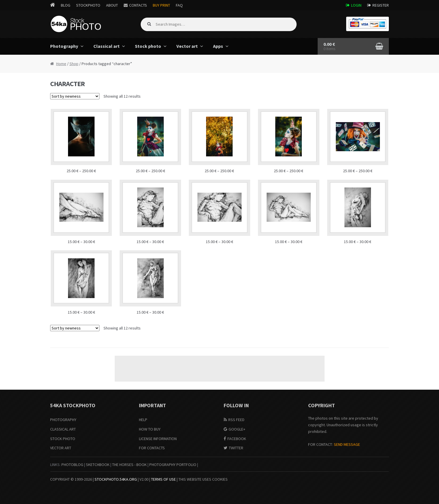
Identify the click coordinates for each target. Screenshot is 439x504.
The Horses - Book (129, 465)
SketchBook (98, 465)
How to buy (150, 429)
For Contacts (152, 448)
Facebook (237, 439)
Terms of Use (163, 479)
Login (356, 5)
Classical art (107, 46)
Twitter (236, 448)
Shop (74, 64)
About (112, 5)
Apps (218, 46)
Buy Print (161, 5)
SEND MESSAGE (347, 444)
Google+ (237, 429)
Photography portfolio (173, 465)
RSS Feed (236, 420)
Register (381, 5)
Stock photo (148, 46)
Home (61, 64)
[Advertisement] (220, 369)
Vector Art (61, 448)
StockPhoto (88, 5)
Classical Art (63, 429)
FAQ (179, 5)
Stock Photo (63, 439)
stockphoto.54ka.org (116, 479)
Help (143, 420)
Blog (66, 5)
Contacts (138, 5)
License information (158, 439)
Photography (64, 46)
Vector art (187, 46)
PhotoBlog (72, 465)
